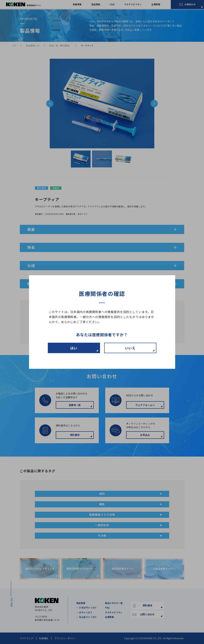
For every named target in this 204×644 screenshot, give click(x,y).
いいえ (130, 348)
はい (74, 348)
